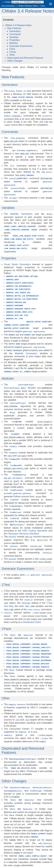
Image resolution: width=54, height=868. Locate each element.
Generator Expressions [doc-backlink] (18, 557)
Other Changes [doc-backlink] (14, 765)
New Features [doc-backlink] (13, 77)
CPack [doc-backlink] (6, 616)
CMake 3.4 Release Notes (18, 25)
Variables (14, 37)
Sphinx (25, 866)
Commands (15, 34)
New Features (14, 28)
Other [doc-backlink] (6, 684)
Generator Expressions (21, 46)
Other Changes (15, 61)
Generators (15, 31)
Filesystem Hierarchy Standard (23, 523)
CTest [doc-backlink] (6, 573)
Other (12, 55)
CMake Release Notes (28, 6)
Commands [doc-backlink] (10, 131)
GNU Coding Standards (35, 520)
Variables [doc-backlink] (8, 205)
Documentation (8, 6)
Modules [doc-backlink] (8, 371)
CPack (13, 52)
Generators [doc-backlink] (10, 85)
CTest (12, 49)
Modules (13, 43)
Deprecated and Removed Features (25, 58)
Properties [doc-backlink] (9, 254)
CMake (8, 2)
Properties (14, 40)
